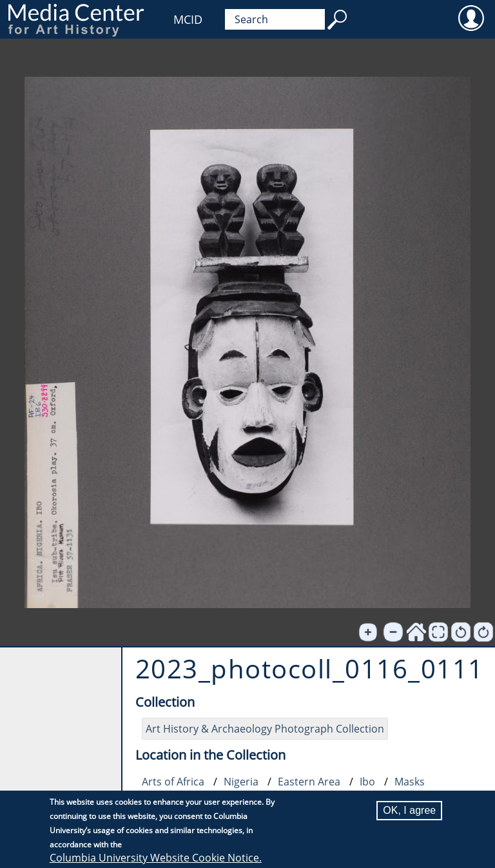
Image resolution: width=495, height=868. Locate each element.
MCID (188, 19)
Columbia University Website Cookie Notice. (156, 858)
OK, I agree (409, 810)
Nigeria (241, 782)
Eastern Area (309, 782)
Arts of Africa (173, 782)
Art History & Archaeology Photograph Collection (265, 729)
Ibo (367, 782)
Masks (410, 782)
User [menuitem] (471, 17)
